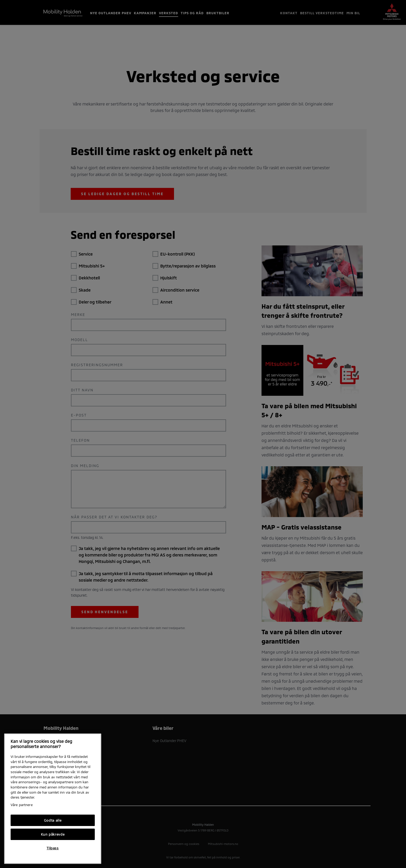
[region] (53, 799)
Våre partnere (22, 805)
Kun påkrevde (53, 834)
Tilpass (53, 848)
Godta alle (53, 820)
